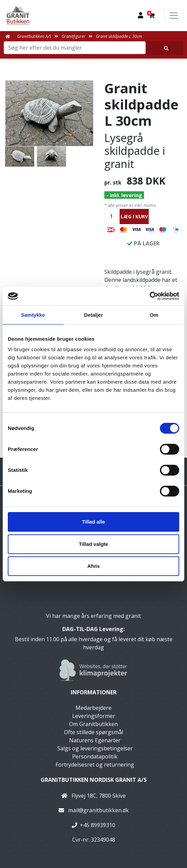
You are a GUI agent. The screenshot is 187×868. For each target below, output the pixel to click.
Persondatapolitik (95, 756)
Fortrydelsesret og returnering (95, 765)
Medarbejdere (93, 708)
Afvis (94, 566)
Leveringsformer (94, 716)
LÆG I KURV (134, 216)
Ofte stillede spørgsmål (93, 732)
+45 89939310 (98, 825)
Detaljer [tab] (93, 315)
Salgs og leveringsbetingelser (95, 748)
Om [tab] (154, 315)
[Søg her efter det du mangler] (165, 48)
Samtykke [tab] (33, 315)
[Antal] (111, 216)
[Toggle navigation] (174, 16)
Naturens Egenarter (95, 740)
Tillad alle (93, 522)
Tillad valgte (93, 544)
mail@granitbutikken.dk (98, 810)
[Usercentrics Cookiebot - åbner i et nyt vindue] (150, 296)
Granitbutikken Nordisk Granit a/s (94, 780)
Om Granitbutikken (93, 724)
